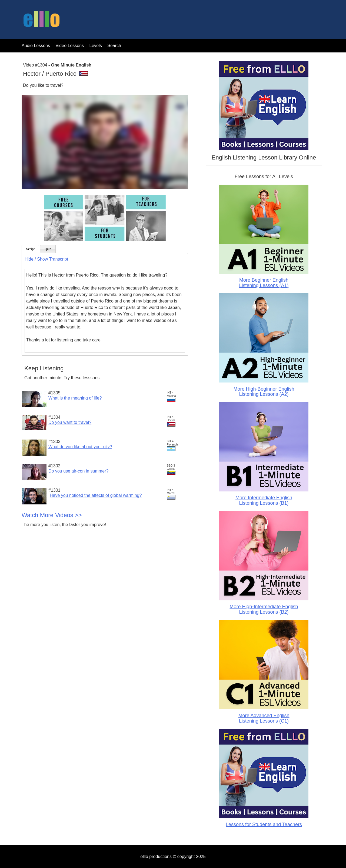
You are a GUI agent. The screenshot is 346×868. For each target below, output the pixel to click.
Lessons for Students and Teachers (264, 824)
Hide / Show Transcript (46, 259)
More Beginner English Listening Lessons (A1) (264, 283)
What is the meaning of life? (75, 398)
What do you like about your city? (80, 447)
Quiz (48, 249)
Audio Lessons (36, 46)
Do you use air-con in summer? (78, 471)
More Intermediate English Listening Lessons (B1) (264, 500)
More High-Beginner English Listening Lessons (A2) (264, 392)
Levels (96, 46)
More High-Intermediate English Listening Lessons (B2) (264, 609)
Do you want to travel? (70, 422)
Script (30, 249)
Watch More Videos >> (52, 515)
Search (114, 46)
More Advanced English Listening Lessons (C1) (264, 718)
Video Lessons (70, 46)
